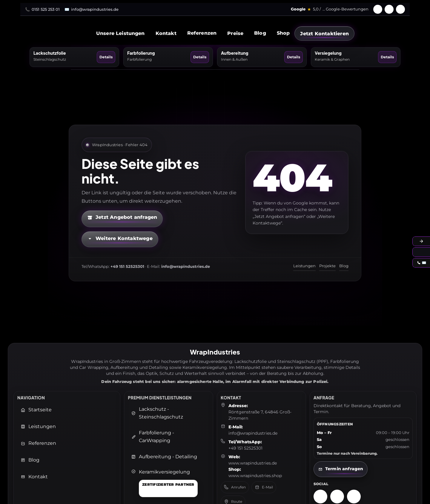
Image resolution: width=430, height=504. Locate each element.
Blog (260, 33)
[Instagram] (389, 9)
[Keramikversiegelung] (164, 483)
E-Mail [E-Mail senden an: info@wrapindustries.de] (264, 487)
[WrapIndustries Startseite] (83, 33)
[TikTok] (400, 9)
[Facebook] (378, 9)
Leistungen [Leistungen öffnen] (38, 426)
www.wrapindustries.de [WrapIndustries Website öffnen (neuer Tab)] (253, 463)
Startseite (36, 410)
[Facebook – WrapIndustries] (337, 497)
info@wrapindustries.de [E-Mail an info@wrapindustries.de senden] (253, 433)
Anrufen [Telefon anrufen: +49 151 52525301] (235, 487)
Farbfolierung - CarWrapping (153, 437)
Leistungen (304, 266)
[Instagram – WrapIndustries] (320, 497)
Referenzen (202, 33)
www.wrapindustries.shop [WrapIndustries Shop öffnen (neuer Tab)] (255, 476)
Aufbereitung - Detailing (164, 457)
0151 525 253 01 (46, 9)
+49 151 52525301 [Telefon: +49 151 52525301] (245, 448)
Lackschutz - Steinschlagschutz (157, 413)
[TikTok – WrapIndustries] (354, 497)
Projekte (327, 266)
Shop (283, 33)
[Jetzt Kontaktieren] (324, 33)
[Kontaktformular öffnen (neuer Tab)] (122, 219)
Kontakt (34, 477)
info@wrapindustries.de (95, 9)
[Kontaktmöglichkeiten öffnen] (120, 239)
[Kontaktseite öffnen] (341, 469)
